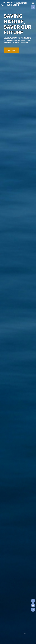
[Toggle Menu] (33, 3)
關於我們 (11, 50)
